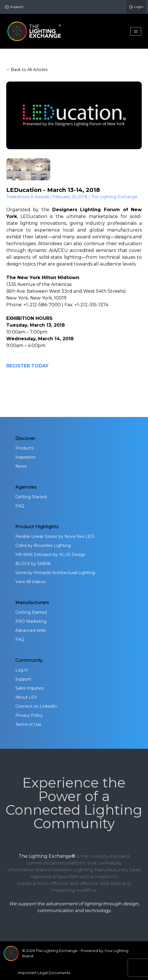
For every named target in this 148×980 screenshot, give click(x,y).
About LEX (26, 697)
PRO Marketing (31, 621)
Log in (22, 670)
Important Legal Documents (44, 973)
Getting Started (31, 497)
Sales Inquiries (29, 688)
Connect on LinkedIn (36, 706)
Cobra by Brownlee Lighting (43, 545)
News (21, 466)
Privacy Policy (29, 715)
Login (136, 7)
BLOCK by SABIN (33, 564)
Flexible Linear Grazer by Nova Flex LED (55, 536)
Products (24, 448)
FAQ (20, 506)
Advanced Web (31, 630)
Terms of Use (28, 724)
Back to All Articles (27, 70)
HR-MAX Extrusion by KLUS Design (51, 555)
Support (14, 7)
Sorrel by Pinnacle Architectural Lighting (55, 573)
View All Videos (30, 582)
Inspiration (26, 457)
